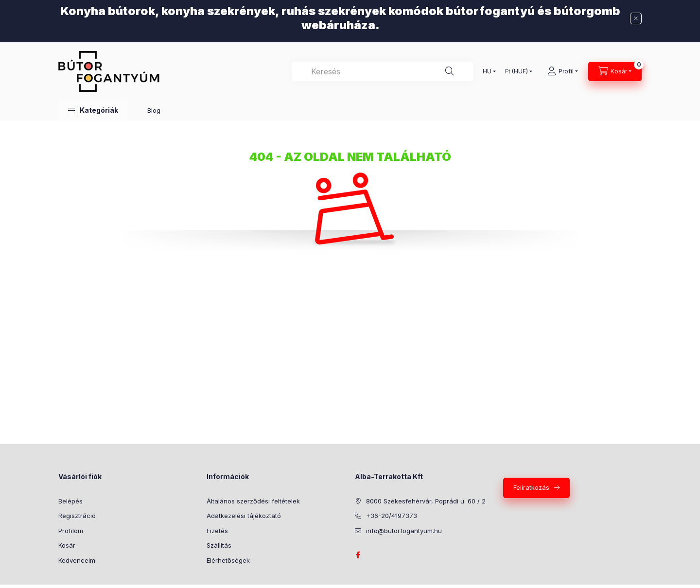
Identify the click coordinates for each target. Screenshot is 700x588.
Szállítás (219, 545)
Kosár (67, 545)
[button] (93, 111)
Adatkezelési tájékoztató (244, 516)
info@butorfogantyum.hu (404, 531)
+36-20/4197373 (392, 516)
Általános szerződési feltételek (253, 501)
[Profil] (563, 71)
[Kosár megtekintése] (615, 71)
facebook (358, 555)
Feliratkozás (531, 487)
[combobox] (383, 71)
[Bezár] (636, 18)
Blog (154, 110)
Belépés (70, 501)
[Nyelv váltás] (487, 71)
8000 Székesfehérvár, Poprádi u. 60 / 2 (426, 501)
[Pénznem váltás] (516, 71)
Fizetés (217, 531)
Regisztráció (77, 516)
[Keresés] (450, 71)
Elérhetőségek (228, 560)
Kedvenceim (77, 560)
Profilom (71, 531)
